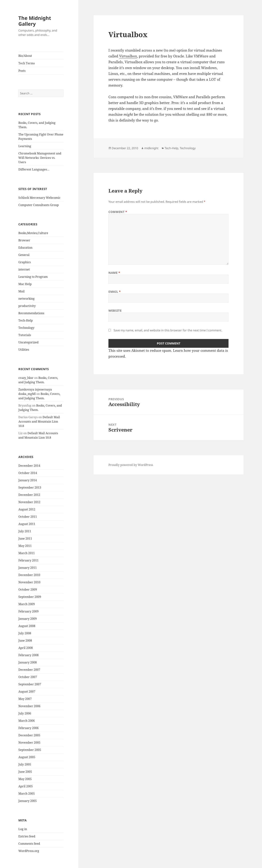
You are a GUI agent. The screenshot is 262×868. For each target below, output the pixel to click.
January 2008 (28, 662)
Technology (26, 328)
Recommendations (31, 313)
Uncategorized (28, 342)
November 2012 (29, 502)
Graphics (25, 262)
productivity (27, 306)
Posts (22, 71)
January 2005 (28, 801)
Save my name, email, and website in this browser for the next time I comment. (168, 330)
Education (25, 248)
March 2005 (27, 793)
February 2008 (28, 655)
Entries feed (27, 836)
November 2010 (29, 582)
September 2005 (30, 750)
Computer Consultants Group (39, 205)
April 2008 (26, 648)
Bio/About (25, 56)
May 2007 (25, 699)
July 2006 (25, 713)
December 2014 (29, 466)
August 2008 (27, 626)
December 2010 (29, 575)
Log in (23, 829)
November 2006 (29, 706)
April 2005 (26, 786)
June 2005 (25, 772)
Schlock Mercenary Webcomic (39, 198)
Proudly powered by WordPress (131, 465)
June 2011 (25, 538)
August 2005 (27, 757)
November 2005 (29, 742)
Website (115, 311)
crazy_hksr (26, 378)
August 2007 (27, 691)
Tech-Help (26, 320)
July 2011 (25, 531)
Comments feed (29, 844)
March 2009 (27, 604)
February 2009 (28, 611)
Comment (118, 212)
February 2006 (28, 728)
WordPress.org (29, 851)
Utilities (24, 350)
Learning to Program (33, 277)
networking (26, 299)
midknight (151, 148)
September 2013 (30, 487)
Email (115, 292)
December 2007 (29, 670)
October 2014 (28, 473)
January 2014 (28, 480)
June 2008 (25, 640)
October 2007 (28, 677)
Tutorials (25, 335)
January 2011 (28, 568)
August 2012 (27, 509)
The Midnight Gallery (35, 21)
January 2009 (28, 619)
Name (114, 273)
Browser (24, 240)
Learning (25, 146)
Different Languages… (34, 169)
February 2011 (28, 560)
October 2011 (28, 517)
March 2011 (27, 553)
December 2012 (29, 495)
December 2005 (29, 735)
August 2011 (27, 524)
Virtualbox (128, 56)
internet (24, 269)
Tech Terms (27, 63)
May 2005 (25, 779)
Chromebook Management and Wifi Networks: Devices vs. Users (40, 158)
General (24, 255)
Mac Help (25, 284)
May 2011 (25, 546)
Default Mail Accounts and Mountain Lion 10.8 (39, 422)
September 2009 (30, 597)
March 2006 (27, 721)
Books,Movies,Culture (33, 233)
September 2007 (30, 684)
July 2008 (25, 633)
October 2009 (28, 589)
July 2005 (25, 764)
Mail (21, 291)
